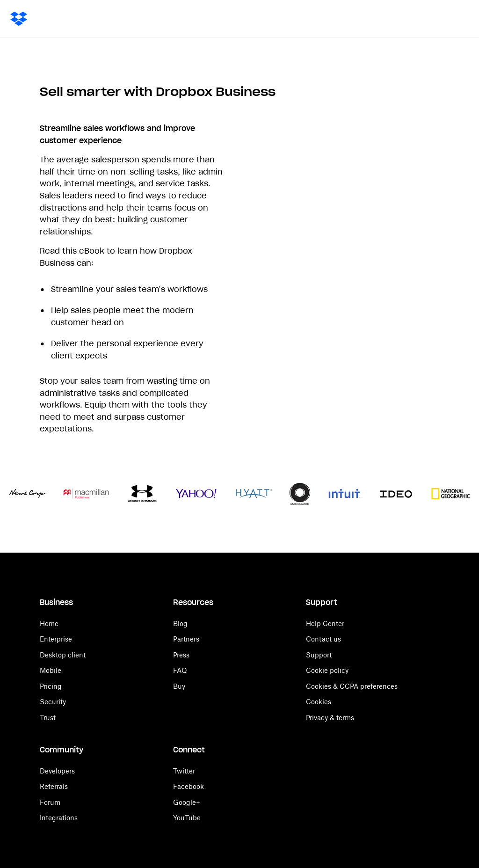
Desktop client (63, 655)
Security (53, 702)
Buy (179, 686)
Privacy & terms (330, 718)
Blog (180, 624)
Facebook (189, 786)
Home (49, 624)
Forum (50, 802)
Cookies (319, 702)
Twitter (184, 771)
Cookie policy (327, 670)
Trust (48, 718)
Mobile (51, 670)
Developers (57, 771)
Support (319, 655)
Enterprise (56, 639)
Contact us (323, 639)
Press (181, 655)
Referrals (54, 786)
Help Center (325, 624)
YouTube (187, 818)
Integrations (59, 818)
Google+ (187, 802)
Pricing (51, 686)
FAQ (180, 670)
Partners (186, 639)
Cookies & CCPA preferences (352, 686)
